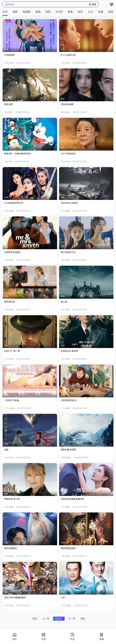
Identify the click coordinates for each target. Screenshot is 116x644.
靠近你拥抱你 (11, 548)
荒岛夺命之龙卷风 (69, 203)
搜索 (93, 4)
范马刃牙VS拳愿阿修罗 (15, 598)
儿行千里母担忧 (68, 154)
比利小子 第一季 (12, 351)
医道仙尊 (8, 104)
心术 (63, 598)
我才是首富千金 (68, 252)
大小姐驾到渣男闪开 (14, 203)
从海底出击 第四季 (70, 351)
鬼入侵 (64, 302)
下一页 (72, 619)
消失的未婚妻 (67, 104)
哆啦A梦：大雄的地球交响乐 (18, 154)
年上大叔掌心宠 (68, 55)
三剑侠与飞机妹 (12, 400)
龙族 (6, 450)
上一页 (46, 619)
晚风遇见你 (10, 302)
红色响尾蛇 (10, 55)
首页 (35, 619)
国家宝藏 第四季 (68, 450)
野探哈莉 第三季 (12, 499)
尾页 (83, 619)
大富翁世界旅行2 (69, 400)
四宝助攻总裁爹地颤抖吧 (72, 499)
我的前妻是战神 (68, 548)
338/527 (59, 619)
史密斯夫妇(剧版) (12, 252)
